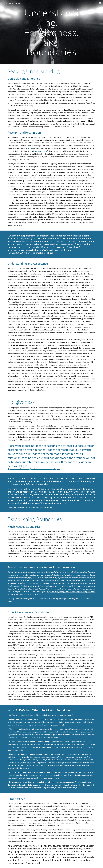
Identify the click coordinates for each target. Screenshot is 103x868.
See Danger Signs (41, 151)
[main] (51, 32)
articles (30, 148)
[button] (100, 3)
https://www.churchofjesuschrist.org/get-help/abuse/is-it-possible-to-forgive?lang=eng (34, 469)
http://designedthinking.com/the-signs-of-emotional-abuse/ (30, 507)
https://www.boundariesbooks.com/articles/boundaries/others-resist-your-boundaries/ (40, 715)
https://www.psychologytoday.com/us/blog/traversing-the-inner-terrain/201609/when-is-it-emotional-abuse (41, 251)
